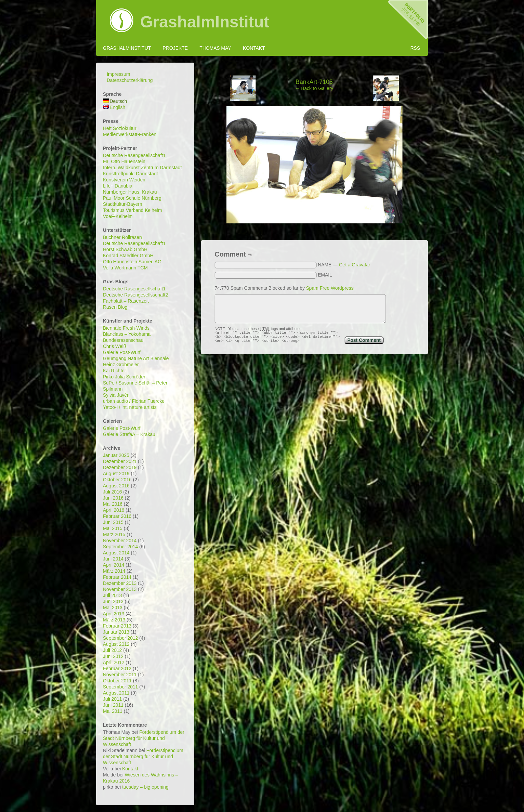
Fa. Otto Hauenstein (124, 161)
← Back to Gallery (314, 88)
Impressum (118, 74)
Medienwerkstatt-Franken (130, 134)
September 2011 (121, 687)
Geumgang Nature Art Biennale (136, 358)
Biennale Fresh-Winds (126, 328)
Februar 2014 (117, 577)
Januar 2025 (116, 455)
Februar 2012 (117, 668)
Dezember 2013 (120, 583)
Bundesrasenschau (123, 340)
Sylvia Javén (116, 395)
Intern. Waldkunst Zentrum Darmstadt (142, 168)
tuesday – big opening (145, 787)
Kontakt (254, 48)
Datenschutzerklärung (130, 80)
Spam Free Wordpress (330, 288)
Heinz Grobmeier (121, 365)
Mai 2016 (113, 504)
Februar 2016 (117, 516)
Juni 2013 (113, 601)
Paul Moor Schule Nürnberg (132, 198)
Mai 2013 (113, 608)
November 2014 (120, 541)
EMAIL (325, 275)
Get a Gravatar (355, 265)
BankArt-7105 (314, 82)
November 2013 (120, 589)
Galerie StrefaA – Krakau (129, 434)
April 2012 (114, 662)
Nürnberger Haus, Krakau (130, 192)
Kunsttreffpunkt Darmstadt (130, 174)
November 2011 (120, 675)
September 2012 (121, 638)
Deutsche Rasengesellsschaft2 (135, 295)
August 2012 (116, 644)
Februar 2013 (117, 626)
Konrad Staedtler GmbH (128, 256)
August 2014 (116, 553)
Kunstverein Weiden (124, 180)
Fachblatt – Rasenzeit (126, 301)
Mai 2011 (113, 711)
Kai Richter (114, 371)
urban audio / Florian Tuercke (134, 401)
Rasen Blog (115, 307)
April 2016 (114, 510)
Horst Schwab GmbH (125, 249)
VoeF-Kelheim (118, 216)
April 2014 (114, 565)
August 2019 (116, 474)
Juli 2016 (112, 492)
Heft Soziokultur (120, 128)
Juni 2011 (113, 705)
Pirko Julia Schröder (124, 377)
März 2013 (114, 620)
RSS (415, 48)
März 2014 (114, 571)
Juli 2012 (112, 650)
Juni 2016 (113, 498)
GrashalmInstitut (205, 22)
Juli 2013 (112, 595)
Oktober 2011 (117, 681)
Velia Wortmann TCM (125, 268)
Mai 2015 (113, 528)
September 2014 (121, 547)
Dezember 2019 (120, 467)
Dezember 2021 (120, 461)
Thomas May (215, 48)
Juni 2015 (113, 522)
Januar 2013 (116, 632)
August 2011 (116, 693)
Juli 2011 (112, 699)
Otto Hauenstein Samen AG (132, 262)
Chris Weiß (115, 346)
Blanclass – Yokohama (127, 334)
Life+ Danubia (118, 186)
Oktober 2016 (117, 480)
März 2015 (114, 534)
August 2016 (116, 486)
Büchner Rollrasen (122, 237)
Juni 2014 (113, 559)
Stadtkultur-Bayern (123, 204)
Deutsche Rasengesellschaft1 (134, 155)
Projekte (175, 48)
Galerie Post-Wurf (122, 352)
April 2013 (114, 614)
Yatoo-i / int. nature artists (130, 407)
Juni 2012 (113, 656)
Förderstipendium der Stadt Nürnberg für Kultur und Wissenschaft (144, 738)
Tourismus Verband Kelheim (132, 210)
